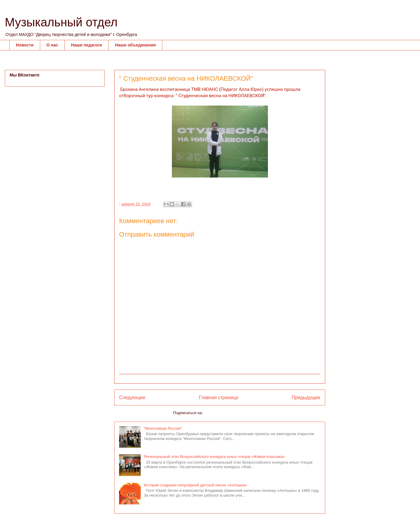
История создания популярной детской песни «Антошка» (195, 485)
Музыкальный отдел (61, 22)
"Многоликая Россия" (163, 428)
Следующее (132, 397)
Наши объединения (135, 45)
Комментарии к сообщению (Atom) (235, 413)
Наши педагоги (87, 45)
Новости (25, 45)
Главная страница (219, 397)
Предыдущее (306, 397)
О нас (52, 45)
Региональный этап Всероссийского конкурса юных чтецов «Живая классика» (214, 457)
